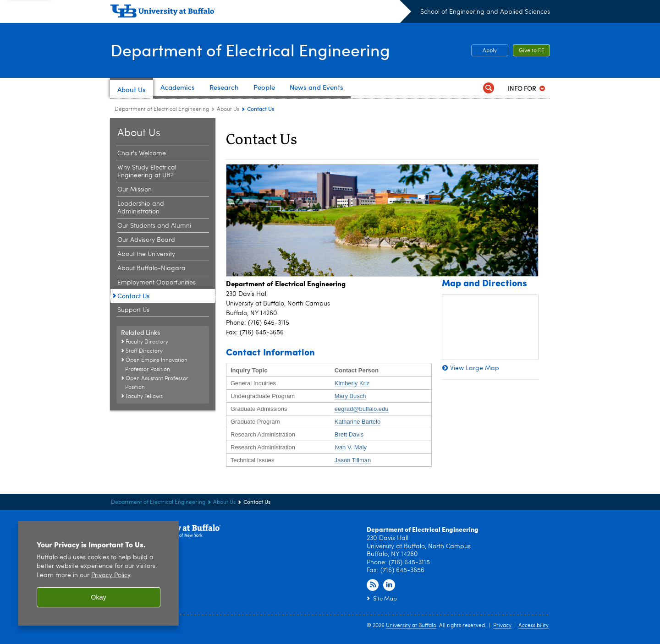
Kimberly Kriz (352, 383)
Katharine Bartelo (357, 422)
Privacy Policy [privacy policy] (111, 576)
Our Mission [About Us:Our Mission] (135, 190)
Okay (99, 597)
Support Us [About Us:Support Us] (133, 310)
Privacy (502, 626)
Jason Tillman (353, 460)
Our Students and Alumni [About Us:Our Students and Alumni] (154, 226)
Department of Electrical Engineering (250, 49)
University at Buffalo (411, 626)
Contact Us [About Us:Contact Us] (133, 296)
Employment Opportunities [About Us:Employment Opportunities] (157, 283)
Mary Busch (350, 396)
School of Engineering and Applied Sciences (485, 12)
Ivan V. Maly (351, 447)
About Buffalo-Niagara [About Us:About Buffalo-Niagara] (151, 268)
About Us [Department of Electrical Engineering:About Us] (228, 109)
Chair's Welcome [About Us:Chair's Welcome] (142, 153)
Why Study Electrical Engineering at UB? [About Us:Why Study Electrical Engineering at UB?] (147, 172)
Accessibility (533, 626)
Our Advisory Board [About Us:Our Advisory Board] (146, 240)
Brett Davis (349, 434)
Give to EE (532, 51)
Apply (490, 51)
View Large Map (475, 368)
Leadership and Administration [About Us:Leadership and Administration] (141, 208)
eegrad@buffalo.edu (362, 409)
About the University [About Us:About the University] (146, 254)
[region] (99, 573)
